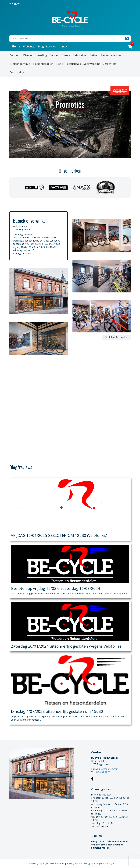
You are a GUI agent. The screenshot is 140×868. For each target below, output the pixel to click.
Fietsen (94, 55)
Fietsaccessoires (111, 55)
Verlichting (110, 64)
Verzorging (17, 72)
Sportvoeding (92, 64)
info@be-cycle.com (109, 769)
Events (66, 55)
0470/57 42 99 (103, 772)
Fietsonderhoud (20, 64)
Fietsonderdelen (43, 64)
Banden (54, 55)
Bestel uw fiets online (116, 337)
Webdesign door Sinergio (102, 863)
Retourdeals (73, 64)
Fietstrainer (80, 55)
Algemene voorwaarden (54, 863)
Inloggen (14, 3)
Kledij (59, 64)
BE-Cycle (37, 863)
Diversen (29, 55)
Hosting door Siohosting (78, 863)
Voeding (42, 55)
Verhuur (16, 55)
